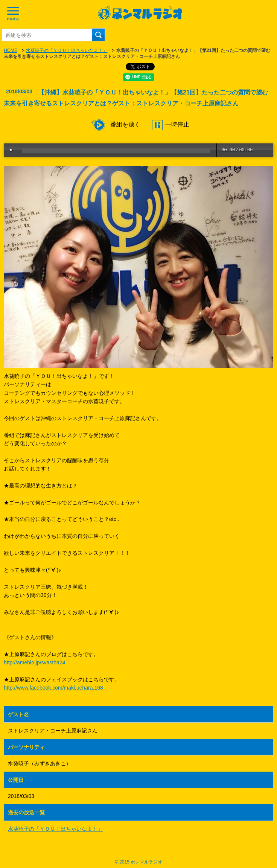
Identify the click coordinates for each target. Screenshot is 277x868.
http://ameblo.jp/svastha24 (34, 662)
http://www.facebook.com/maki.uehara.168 (53, 688)
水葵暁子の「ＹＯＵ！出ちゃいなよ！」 (67, 50)
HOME (11, 50)
